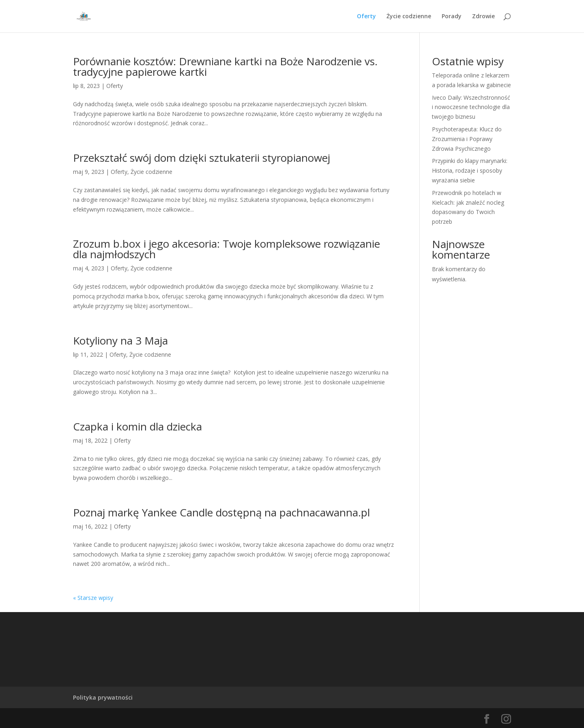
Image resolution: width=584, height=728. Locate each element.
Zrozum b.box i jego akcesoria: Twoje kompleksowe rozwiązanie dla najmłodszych (227, 249)
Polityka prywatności (103, 697)
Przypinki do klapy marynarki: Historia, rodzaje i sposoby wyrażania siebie (470, 170)
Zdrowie (483, 17)
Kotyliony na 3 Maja (120, 340)
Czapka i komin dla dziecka (137, 426)
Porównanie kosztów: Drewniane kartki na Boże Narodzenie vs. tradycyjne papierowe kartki (225, 66)
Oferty (366, 17)
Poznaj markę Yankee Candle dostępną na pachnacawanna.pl (221, 512)
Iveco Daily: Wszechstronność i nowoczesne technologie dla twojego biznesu (471, 107)
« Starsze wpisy (93, 598)
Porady (452, 17)
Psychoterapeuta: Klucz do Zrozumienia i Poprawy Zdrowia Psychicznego (467, 139)
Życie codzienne (409, 17)
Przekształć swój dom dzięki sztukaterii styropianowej (202, 158)
